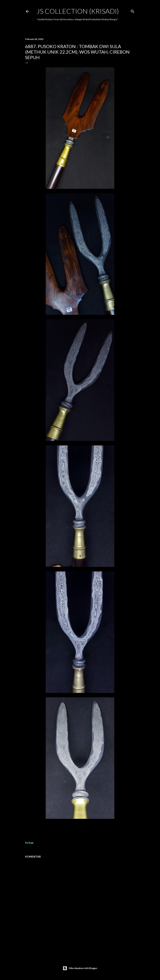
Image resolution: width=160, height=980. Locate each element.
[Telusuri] (133, 11)
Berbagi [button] (29, 843)
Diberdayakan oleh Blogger (80, 968)
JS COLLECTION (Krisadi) (78, 11)
